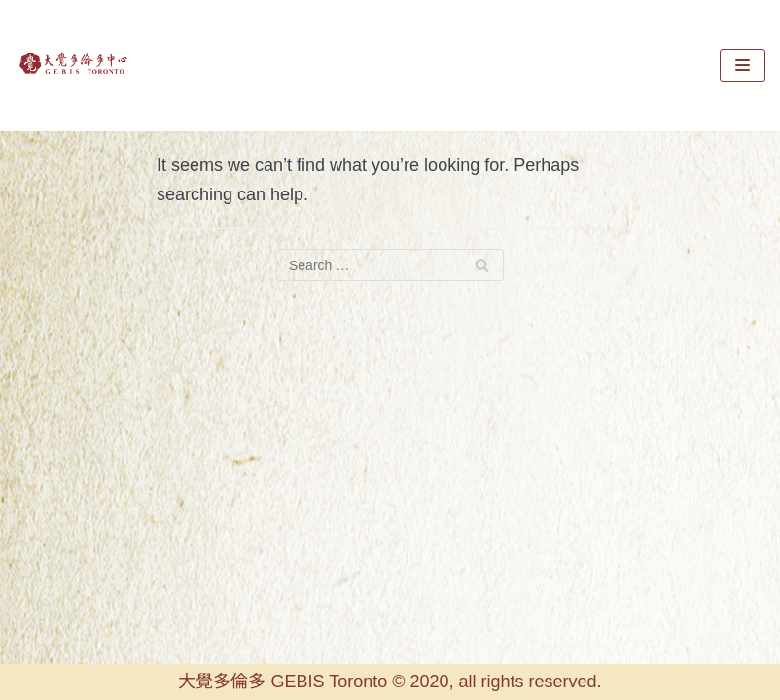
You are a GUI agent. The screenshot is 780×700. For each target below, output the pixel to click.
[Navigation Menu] (743, 65)
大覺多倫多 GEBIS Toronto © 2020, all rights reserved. (390, 682)
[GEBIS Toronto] (73, 66)
